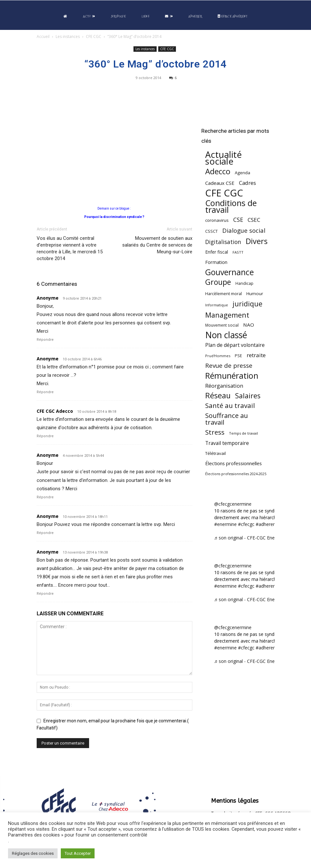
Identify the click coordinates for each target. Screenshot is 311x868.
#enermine (225, 524)
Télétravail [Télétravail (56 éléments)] (215, 453)
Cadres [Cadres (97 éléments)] (247, 183)
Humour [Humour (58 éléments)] (255, 294)
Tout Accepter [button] (78, 853)
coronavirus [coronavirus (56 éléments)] (217, 220)
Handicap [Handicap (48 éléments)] (244, 283)
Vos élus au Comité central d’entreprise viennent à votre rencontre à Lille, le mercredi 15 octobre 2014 (70, 248)
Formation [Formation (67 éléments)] (216, 262)
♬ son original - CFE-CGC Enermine (251, 538)
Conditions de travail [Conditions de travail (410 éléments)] (231, 206)
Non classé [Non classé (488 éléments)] (226, 335)
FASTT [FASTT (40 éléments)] (238, 252)
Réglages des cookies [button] (33, 853)
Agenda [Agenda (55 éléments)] (242, 173)
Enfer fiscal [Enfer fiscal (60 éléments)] (217, 252)
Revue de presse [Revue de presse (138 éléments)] (229, 366)
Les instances (68, 36)
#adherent (266, 524)
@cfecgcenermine (233, 504)
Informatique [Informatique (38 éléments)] (217, 305)
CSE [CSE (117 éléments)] (238, 220)
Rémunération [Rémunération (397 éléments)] (232, 376)
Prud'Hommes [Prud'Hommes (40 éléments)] (218, 356)
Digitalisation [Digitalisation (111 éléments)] (223, 242)
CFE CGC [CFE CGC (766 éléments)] (224, 193)
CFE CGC (94, 36)
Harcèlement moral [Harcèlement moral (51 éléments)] (224, 294)
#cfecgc (246, 524)
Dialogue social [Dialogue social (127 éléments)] (244, 230)
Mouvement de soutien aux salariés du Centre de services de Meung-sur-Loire (157, 245)
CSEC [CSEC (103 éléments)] (254, 220)
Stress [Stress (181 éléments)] (215, 432)
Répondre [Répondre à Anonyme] (45, 340)
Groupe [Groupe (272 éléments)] (218, 282)
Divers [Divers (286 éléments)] (257, 241)
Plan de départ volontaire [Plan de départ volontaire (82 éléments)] (235, 345)
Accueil (43, 36)
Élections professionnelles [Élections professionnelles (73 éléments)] (233, 463)
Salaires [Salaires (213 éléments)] (248, 396)
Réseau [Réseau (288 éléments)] (218, 396)
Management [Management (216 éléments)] (227, 315)
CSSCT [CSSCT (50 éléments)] (211, 231)
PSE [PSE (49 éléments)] (238, 356)
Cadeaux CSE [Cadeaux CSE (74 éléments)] (220, 183)
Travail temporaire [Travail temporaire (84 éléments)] (227, 443)
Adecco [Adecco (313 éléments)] (218, 171)
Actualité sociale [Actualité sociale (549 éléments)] (224, 158)
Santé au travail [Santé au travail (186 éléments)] (230, 406)
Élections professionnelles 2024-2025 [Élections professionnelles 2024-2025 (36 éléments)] (236, 474)
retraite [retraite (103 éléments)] (256, 355)
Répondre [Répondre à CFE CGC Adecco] (45, 436)
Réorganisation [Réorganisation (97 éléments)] (224, 386)
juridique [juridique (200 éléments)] (247, 304)
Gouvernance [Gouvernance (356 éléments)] (229, 272)
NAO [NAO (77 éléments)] (249, 325)
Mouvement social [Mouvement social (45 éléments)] (222, 325)
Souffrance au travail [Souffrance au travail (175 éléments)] (227, 419)
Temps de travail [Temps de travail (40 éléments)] (243, 433)
